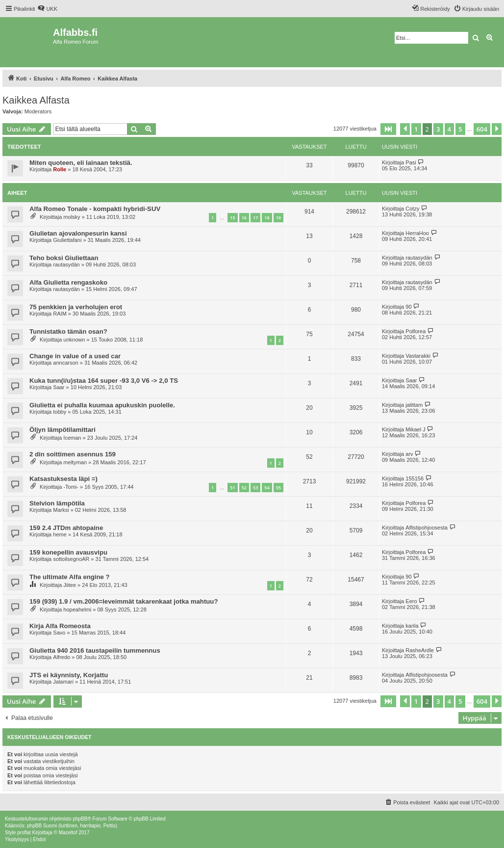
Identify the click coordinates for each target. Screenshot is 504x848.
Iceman (72, 438)
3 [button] (438, 129)
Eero (411, 601)
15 (232, 218)
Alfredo (62, 657)
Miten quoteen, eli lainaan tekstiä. (81, 163)
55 (278, 488)
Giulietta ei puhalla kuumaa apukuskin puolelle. (102, 405)
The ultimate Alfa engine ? (70, 577)
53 (255, 488)
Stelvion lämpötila (57, 503)
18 (267, 218)
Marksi (61, 510)
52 (244, 488)
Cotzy (412, 209)
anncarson (65, 363)
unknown (74, 340)
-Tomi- (71, 487)
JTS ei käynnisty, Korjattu (69, 675)
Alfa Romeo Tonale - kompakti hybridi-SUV (95, 209)
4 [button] (449, 129)
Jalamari (63, 682)
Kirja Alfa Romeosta (60, 626)
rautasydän (66, 265)
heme (60, 534)
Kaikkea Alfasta (36, 100)
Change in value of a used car (75, 356)
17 (255, 218)
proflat (24, 833)
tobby (60, 412)
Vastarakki (418, 356)
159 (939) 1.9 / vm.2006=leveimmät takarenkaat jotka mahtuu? (124, 601)
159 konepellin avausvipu (68, 552)
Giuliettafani (67, 240)
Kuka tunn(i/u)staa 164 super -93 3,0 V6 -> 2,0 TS (104, 381)
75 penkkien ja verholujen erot (76, 307)
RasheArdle (419, 650)
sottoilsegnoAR (71, 559)
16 (244, 218)
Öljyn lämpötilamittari (63, 430)
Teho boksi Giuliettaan (64, 258)
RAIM (60, 314)
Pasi (411, 162)
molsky (72, 217)
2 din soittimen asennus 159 (73, 454)
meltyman (75, 462)
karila (412, 626)
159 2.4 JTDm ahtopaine (66, 528)
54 (267, 488)
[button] (388, 129)
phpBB (80, 819)
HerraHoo (417, 233)
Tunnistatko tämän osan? (68, 331)
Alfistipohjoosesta (427, 528)
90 (408, 307)
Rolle (60, 169)
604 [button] (482, 129)
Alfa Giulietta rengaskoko (68, 282)
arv (409, 454)
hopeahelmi (77, 609)
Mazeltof (68, 833)
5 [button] (460, 129)
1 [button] (416, 129)
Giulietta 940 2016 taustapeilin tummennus (95, 650)
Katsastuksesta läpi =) (63, 479)
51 (232, 488)
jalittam (414, 405)
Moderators (38, 111)
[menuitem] (47, 9)
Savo (59, 633)
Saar (59, 387)
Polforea (416, 331)
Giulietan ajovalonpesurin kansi (78, 233)
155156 (415, 478)
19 (278, 218)
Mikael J (415, 429)
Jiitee (70, 585)
